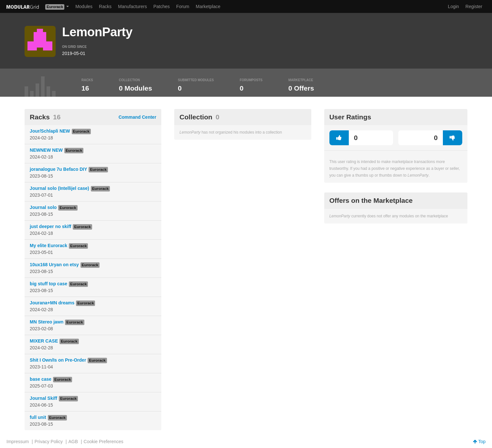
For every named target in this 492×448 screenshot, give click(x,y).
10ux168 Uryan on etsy (54, 265)
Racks (105, 6)
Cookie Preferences (104, 442)
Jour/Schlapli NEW (50, 131)
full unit (38, 417)
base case (41, 379)
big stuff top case (48, 284)
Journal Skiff (43, 398)
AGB (73, 442)
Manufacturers (132, 6)
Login (454, 6)
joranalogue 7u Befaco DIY (58, 169)
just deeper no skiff (50, 226)
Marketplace (208, 6)
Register (474, 6)
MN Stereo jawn (47, 322)
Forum (183, 6)
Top (479, 442)
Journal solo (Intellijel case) (59, 188)
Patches (161, 6)
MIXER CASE (44, 341)
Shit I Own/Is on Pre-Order (58, 360)
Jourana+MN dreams (52, 303)
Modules (84, 6)
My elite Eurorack (48, 246)
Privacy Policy (49, 442)
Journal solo (43, 207)
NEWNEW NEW (46, 150)
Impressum (18, 442)
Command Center (138, 117)
